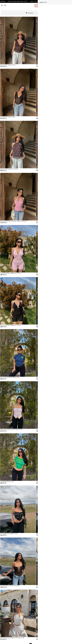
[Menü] (2, 5)
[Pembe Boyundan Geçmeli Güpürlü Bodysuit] (18, 197)
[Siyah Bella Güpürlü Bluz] (18, 92)
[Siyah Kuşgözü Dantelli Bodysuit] (18, 561)
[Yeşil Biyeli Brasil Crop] (18, 457)
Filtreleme (30, 13)
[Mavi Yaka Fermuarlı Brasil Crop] (18, 353)
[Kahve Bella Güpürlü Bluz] (18, 40)
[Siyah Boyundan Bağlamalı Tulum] (18, 301)
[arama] (5, 5)
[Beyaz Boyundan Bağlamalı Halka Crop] (18, 613)
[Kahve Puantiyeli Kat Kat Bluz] (18, 145)
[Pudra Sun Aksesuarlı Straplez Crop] (18, 405)
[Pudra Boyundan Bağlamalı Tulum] (18, 249)
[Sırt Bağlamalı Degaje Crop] (18, 509)
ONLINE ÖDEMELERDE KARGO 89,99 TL (24, 1)
